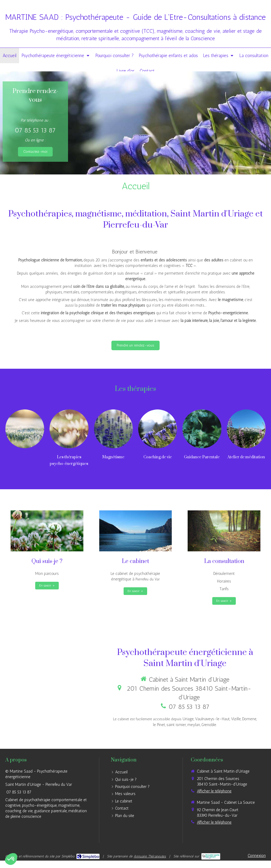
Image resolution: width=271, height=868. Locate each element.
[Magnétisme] (113, 429)
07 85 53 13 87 (35, 130)
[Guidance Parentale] (202, 429)
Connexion (257, 856)
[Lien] (69, 429)
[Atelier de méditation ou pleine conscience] (246, 429)
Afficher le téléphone (214, 791)
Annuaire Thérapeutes (150, 856)
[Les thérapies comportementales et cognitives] (25, 429)
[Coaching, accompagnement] (158, 429)
